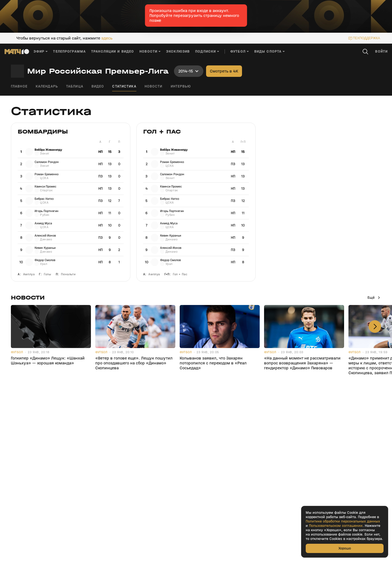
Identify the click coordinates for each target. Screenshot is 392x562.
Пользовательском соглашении (336, 526)
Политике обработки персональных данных (343, 521)
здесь (107, 38)
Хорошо (345, 548)
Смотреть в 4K (224, 71)
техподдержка (367, 38)
